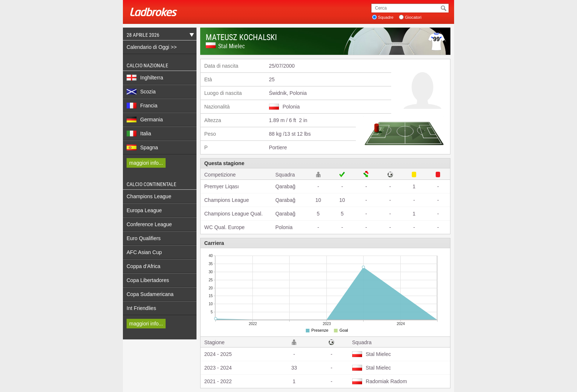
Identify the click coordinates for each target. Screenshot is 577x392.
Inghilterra (145, 78)
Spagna (142, 147)
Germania (145, 120)
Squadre (386, 17)
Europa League (144, 210)
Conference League (149, 224)
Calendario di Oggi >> (152, 47)
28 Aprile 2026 (158, 36)
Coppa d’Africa (144, 266)
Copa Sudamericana (150, 294)
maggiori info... (146, 163)
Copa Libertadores (148, 280)
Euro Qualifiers (144, 238)
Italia (139, 133)
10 (318, 200)
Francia (142, 106)
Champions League (149, 196)
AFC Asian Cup (144, 252)
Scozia (141, 92)
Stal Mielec (231, 46)
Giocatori (413, 17)
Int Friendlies (141, 308)
